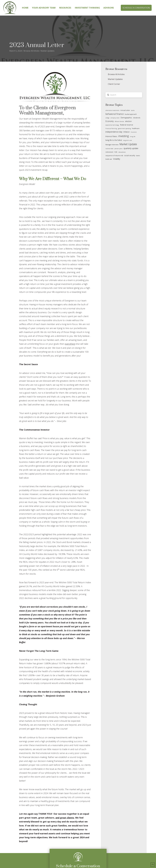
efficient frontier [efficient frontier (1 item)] (119, 121)
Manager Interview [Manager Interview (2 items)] (112, 145)
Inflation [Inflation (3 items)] (127, 132)
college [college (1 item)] (107, 118)
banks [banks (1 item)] (133, 110)
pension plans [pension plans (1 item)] (118, 149)
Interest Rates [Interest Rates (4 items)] (111, 136)
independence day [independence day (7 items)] (114, 132)
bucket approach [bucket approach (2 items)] (131, 114)
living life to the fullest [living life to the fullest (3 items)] (114, 140)
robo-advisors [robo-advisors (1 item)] (122, 152)
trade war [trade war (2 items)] (109, 159)
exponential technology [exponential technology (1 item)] (112, 125)
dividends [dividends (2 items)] (137, 118)
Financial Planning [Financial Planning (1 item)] (111, 129)
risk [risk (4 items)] (116, 152)
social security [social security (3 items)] (130, 155)
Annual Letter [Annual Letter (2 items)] (125, 110)
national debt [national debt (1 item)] (109, 149)
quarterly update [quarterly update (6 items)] (131, 148)
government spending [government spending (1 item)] (124, 129)
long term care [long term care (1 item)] (128, 140)
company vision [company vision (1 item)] (115, 118)
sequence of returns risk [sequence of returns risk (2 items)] (114, 156)
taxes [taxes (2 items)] (138, 156)
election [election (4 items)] (128, 121)
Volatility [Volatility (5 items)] (117, 159)
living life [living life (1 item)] (133, 137)
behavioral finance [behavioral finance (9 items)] (115, 114)
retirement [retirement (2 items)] (109, 152)
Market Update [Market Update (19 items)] (128, 144)
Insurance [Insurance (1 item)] (134, 132)
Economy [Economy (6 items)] (110, 121)
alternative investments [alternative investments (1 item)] (112, 110)
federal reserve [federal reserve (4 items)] (127, 125)
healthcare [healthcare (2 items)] (136, 128)
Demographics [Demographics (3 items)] (126, 118)
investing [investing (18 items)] (124, 136)
